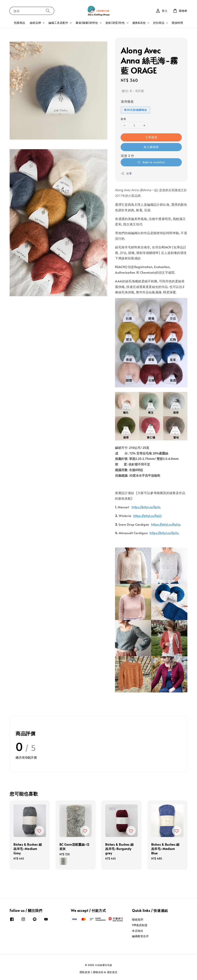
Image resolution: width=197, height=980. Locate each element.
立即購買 (151, 137)
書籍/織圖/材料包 (87, 23)
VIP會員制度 (140, 925)
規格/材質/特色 (115, 23)
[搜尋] (48, 11)
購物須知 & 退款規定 (105, 972)
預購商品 (19, 23)
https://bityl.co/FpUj (147, 516)
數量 (123, 119)
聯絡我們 (138, 920)
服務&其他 (139, 23)
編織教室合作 (140, 936)
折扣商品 (159, 23)
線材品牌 (35, 23)
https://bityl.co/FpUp (166, 524)
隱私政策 (85, 972)
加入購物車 (151, 147)
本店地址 (138, 931)
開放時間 (177, 23)
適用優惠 (127, 101)
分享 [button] (126, 173)
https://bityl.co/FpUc (146, 507)
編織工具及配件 (58, 23)
